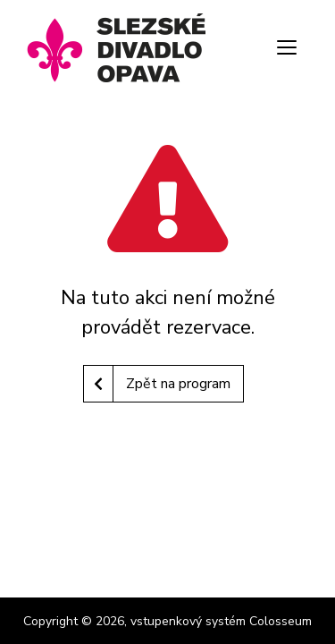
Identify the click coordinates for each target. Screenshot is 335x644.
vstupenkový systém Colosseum (221, 621)
